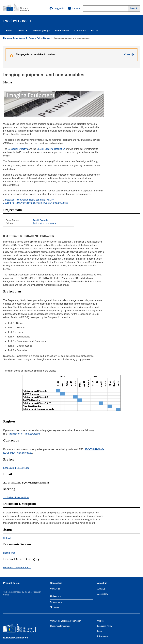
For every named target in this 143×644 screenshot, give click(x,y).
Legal (100, 631)
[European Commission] (24, 628)
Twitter (56, 608)
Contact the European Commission (66, 621)
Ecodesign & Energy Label (17, 468)
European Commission (14, 38)
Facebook (57, 602)
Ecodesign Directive (18, 149)
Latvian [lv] (74, 9)
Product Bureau (12, 583)
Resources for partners (60, 626)
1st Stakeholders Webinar (16, 497)
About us (22, 31)
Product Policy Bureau (39, 38)
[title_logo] (20, 8)
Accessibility (103, 594)
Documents (9, 553)
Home (9, 31)
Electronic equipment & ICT (17, 568)
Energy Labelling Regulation (51, 149)
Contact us (80, 31)
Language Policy (105, 626)
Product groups (41, 31)
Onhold (7, 538)
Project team (62, 31)
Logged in (57, 9)
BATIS (95, 31)
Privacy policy (103, 636)
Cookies (101, 621)
